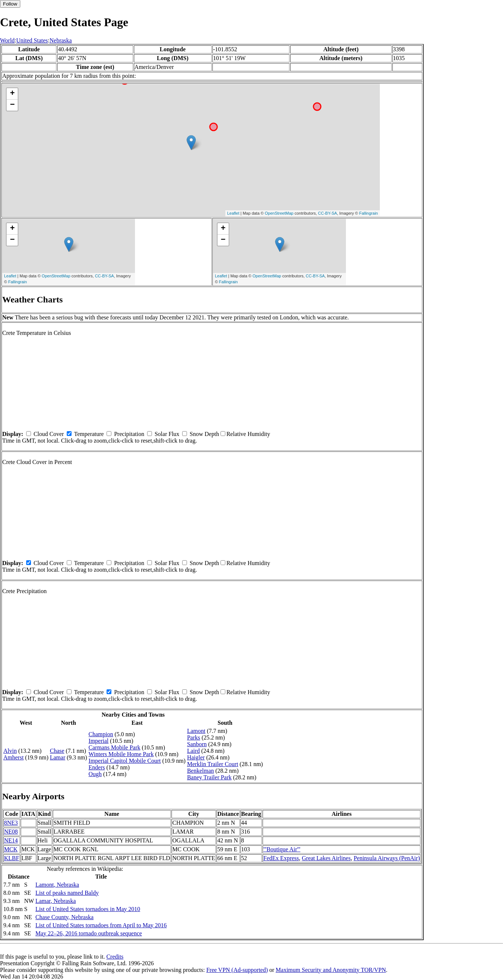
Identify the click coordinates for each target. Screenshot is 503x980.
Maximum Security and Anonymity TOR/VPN (331, 970)
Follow (10, 4)
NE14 (11, 840)
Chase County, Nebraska (65, 917)
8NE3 (11, 823)
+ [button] (12, 94)
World (7, 40)
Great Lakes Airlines (326, 858)
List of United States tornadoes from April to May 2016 (101, 925)
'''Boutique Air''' (282, 849)
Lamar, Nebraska (56, 901)
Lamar (58, 757)
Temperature (89, 434)
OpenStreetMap (279, 213)
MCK (11, 849)
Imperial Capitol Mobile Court (125, 761)
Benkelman (200, 771)
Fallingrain (369, 213)
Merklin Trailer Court (213, 764)
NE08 (11, 832)
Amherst (13, 757)
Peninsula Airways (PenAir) (387, 858)
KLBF (12, 858)
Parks (194, 737)
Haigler (196, 757)
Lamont (196, 731)
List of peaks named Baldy (67, 893)
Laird (193, 751)
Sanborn (197, 744)
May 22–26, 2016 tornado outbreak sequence (89, 933)
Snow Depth (204, 434)
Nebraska (60, 40)
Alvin (10, 751)
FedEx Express (281, 858)
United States (32, 40)
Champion (101, 734)
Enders (97, 767)
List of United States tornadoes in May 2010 (88, 909)
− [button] (12, 105)
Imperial (98, 741)
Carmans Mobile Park (114, 747)
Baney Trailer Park (209, 777)
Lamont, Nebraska (57, 885)
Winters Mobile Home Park (121, 754)
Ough (95, 774)
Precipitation (129, 434)
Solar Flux (167, 434)
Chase (57, 751)
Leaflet (233, 213)
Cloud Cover (49, 434)
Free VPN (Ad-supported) (237, 970)
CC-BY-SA (327, 213)
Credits (115, 957)
